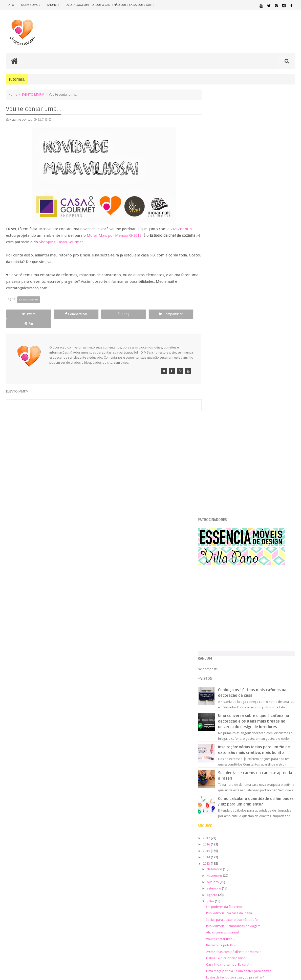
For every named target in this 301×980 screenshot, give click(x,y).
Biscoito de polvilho (231, 528)
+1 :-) (101, 314)
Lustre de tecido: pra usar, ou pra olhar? (245, 560)
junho (222, 575)
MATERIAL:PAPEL (280, 795)
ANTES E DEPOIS (251, 748)
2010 (217, 628)
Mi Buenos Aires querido (234, 567)
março (222, 594)
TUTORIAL (218, 824)
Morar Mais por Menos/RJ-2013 (114, 235)
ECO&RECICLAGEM (224, 770)
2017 (217, 421)
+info (10, 5)
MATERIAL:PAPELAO (221, 800)
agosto (223, 478)
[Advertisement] (101, 443)
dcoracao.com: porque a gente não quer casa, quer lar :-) (109, 5)
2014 (217, 440)
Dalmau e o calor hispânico (236, 541)
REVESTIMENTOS (250, 820)
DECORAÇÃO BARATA (227, 759)
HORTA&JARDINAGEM (279, 777)
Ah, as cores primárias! (233, 515)
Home (13, 94)
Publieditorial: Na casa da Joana (239, 496)
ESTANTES (272, 770)
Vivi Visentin (181, 229)
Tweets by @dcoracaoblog (228, 870)
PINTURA (217, 810)
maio (221, 581)
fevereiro (224, 600)
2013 (217, 447)
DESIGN (255, 759)
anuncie (52, 5)
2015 (217, 434)
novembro (225, 458)
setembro (225, 471)
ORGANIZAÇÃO (221, 805)
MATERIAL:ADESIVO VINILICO (231, 786)
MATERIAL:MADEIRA (250, 796)
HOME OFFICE (252, 777)
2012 (217, 615)
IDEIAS (233, 782)
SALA (267, 820)
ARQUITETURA (275, 748)
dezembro (225, 452)
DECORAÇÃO (280, 754)
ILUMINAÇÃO (257, 782)
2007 (217, 647)
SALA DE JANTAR (283, 820)
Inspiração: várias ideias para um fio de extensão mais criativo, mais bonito (261, 330)
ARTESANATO (218, 754)
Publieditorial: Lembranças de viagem (244, 509)
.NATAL (214, 748)
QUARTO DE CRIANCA (255, 815)
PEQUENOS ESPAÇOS (269, 805)
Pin (178, 314)
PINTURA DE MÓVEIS (243, 810)
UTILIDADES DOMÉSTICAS (244, 824)
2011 (217, 621)
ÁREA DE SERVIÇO (274, 824)
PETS (291, 805)
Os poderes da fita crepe (235, 490)
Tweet (24, 314)
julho (221, 484)
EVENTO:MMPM (33, 94)
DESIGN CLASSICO (226, 764)
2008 (217, 640)
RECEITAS (215, 820)
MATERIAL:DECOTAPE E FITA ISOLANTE (266, 791)
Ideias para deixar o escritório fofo (242, 503)
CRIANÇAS (246, 754)
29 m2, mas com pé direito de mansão (244, 535)
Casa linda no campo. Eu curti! (238, 547)
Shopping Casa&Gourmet (80, 242)
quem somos (30, 5)
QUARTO (268, 810)
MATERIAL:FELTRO (221, 796)
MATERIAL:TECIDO (278, 800)
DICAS (258, 764)
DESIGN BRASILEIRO (279, 759)
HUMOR (214, 782)
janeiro (223, 607)
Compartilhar (63, 314)
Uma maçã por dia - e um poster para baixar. (249, 554)
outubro (224, 465)
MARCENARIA (285, 782)
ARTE (291, 748)
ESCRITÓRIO (253, 770)
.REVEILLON (229, 748)
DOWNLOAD (284, 764)
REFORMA (230, 820)
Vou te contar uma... (231, 522)
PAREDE (244, 805)
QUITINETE (288, 815)
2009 (217, 634)
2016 (217, 427)
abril (221, 588)
